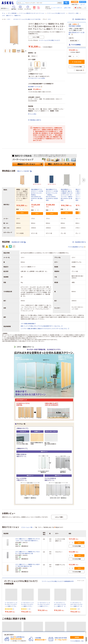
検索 (66, 3)
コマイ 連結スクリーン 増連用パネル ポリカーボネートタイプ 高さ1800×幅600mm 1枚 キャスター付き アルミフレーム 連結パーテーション (27, 440)
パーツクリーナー (24, 618)
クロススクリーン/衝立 (61, 568)
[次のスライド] (26, 51)
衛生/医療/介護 (40, 588)
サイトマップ (37, 631)
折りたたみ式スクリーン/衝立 (44, 568)
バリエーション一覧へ (27, 428)
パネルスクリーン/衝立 (73, 13)
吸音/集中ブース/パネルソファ (66, 576)
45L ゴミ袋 (53, 618)
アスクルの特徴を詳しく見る (77, 641)
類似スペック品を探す (24, 171)
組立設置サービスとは (35, 87)
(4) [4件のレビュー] (79, 509)
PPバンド (44, 618)
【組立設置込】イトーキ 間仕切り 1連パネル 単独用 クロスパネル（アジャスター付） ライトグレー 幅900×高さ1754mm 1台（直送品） (81, 195)
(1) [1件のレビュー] (13, 509)
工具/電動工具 (37, 595)
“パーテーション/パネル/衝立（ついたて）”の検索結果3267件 (58, 482)
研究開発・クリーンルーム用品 (72, 595)
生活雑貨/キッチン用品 (11, 588)
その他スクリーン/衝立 (77, 568)
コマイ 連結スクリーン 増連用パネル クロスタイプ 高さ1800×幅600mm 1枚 (27, 453)
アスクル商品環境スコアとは (77, 247)
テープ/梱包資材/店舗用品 (9, 595)
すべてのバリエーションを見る (37, 78)
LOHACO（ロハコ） (55, 631)
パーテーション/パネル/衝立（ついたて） (56, 13)
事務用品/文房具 (6, 585)
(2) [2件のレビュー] (30, 509)
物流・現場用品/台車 (24, 595)
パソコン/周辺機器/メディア (47, 585)
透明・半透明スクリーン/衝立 (10, 568)
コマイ (9, 19)
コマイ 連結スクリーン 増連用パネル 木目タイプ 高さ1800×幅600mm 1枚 (27, 466)
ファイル (16, 585)
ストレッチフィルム (64, 618)
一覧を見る (26, 606)
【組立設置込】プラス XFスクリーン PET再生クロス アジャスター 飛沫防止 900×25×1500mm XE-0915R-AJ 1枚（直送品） (52, 195)
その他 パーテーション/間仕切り (30, 578)
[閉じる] (86, 632)
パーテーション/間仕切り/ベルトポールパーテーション (32, 13)
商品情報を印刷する (79, 19)
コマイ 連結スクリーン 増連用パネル (11, 16)
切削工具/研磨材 (48, 595)
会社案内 (21, 631)
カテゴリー (5, 8)
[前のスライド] (2, 497)
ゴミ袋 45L (35, 618)
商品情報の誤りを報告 (19, 242)
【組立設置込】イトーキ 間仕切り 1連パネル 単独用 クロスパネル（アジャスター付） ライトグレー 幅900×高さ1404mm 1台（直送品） (67, 195)
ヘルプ (83, 5)
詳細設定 (60, 3)
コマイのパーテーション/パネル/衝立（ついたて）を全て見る (27, 19)
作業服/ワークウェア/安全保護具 (30, 597)
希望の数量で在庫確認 (75, 26)
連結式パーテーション (8, 576)
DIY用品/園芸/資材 (47, 597)
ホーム (4, 13)
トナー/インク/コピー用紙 (29, 585)
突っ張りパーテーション (48, 576)
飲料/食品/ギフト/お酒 (27, 588)
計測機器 (58, 595)
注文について (5, 631)
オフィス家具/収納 (12, 13)
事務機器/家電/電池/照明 (64, 585)
